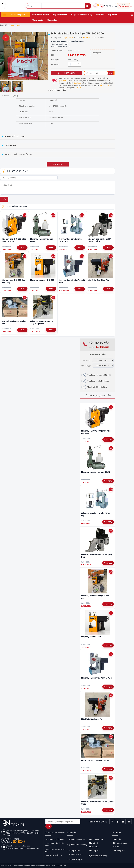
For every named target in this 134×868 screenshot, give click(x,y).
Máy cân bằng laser (76, 854)
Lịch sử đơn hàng (120, 843)
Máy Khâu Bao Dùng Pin (98, 280)
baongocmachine (60, 865)
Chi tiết (78, 88)
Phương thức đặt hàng (55, 839)
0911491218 (104, 85)
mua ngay (58, 164)
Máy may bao (52, 20)
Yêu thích (117, 847)
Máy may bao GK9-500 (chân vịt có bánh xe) (14, 240)
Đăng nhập (115, 6)
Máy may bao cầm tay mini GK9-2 (42, 240)
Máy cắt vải (100, 15)
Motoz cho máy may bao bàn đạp (14, 322)
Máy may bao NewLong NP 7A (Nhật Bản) (99, 240)
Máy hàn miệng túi (76, 860)
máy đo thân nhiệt (60, 15)
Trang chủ (4, 25)
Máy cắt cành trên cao (40, 15)
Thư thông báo (119, 851)
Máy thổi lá (112, 15)
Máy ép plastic (37, 20)
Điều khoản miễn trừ (54, 855)
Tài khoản (117, 839)
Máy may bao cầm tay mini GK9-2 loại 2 (70, 240)
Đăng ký (107, 6)
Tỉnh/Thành (86, 360)
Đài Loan (87, 38)
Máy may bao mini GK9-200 (42, 280)
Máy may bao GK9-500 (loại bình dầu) (13, 281)
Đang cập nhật (67, 38)
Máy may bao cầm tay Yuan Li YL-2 (72, 281)
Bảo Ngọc (77, 83)
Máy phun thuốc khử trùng (81, 15)
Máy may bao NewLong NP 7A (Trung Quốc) (42, 322)
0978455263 (127, 7)
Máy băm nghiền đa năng (97, 856)
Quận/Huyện (86, 366)
